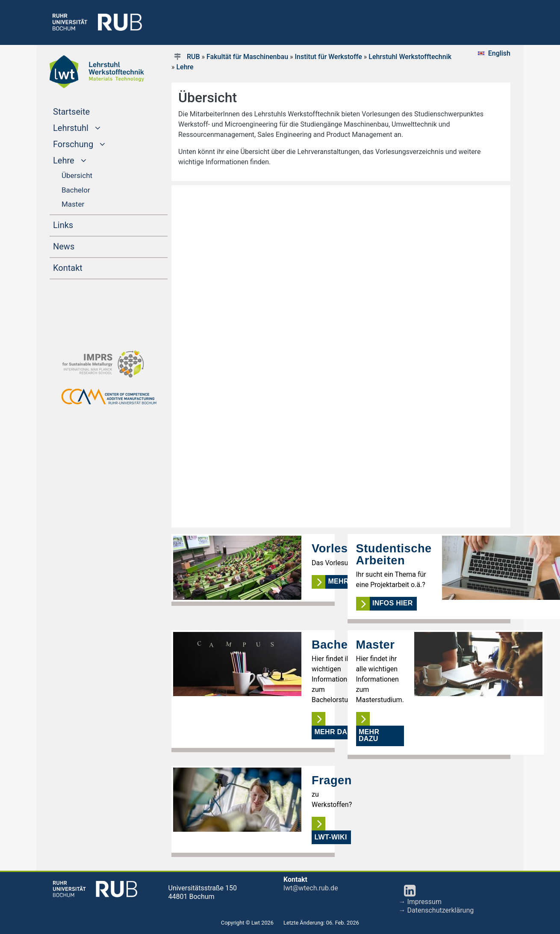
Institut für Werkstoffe (328, 57)
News (64, 246)
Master (73, 204)
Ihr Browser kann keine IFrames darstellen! (341, 356)
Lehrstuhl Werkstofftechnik (410, 57)
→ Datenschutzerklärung (436, 910)
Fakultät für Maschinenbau (247, 57)
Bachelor (76, 190)
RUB (193, 57)
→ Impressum (420, 902)
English (499, 53)
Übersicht (77, 175)
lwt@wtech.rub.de (311, 888)
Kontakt (68, 268)
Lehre (185, 67)
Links (63, 225)
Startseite (88, 111)
